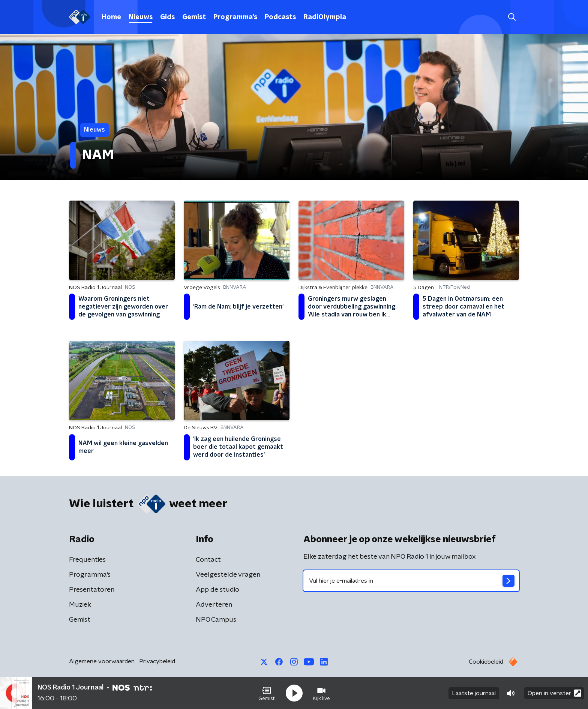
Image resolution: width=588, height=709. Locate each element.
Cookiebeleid (486, 662)
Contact (208, 560)
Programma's (235, 17)
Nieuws (141, 17)
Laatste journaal (474, 693)
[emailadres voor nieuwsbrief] (411, 581)
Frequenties (87, 560)
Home (111, 17)
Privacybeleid (157, 661)
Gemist (194, 17)
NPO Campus (216, 620)
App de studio (217, 590)
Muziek (80, 605)
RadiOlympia (325, 17)
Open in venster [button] (554, 693)
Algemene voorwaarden (102, 661)
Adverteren (214, 605)
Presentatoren (92, 590)
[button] (267, 693)
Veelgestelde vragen (228, 575)
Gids (167, 17)
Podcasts (280, 17)
